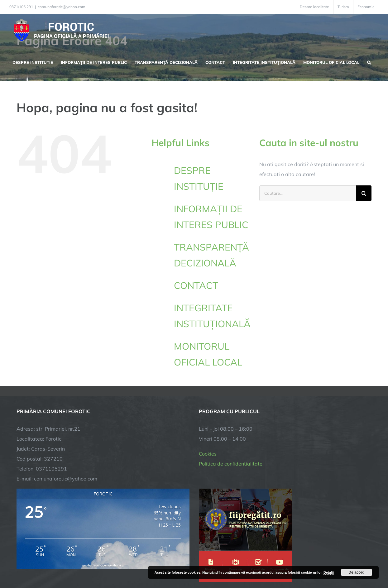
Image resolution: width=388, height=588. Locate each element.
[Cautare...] (308, 193)
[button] (369, 62)
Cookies (208, 390)
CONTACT (196, 285)
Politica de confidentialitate (231, 400)
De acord (356, 572)
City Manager (114, 564)
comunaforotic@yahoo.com (62, 7)
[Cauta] (364, 193)
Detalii (329, 572)
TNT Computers (85, 564)
